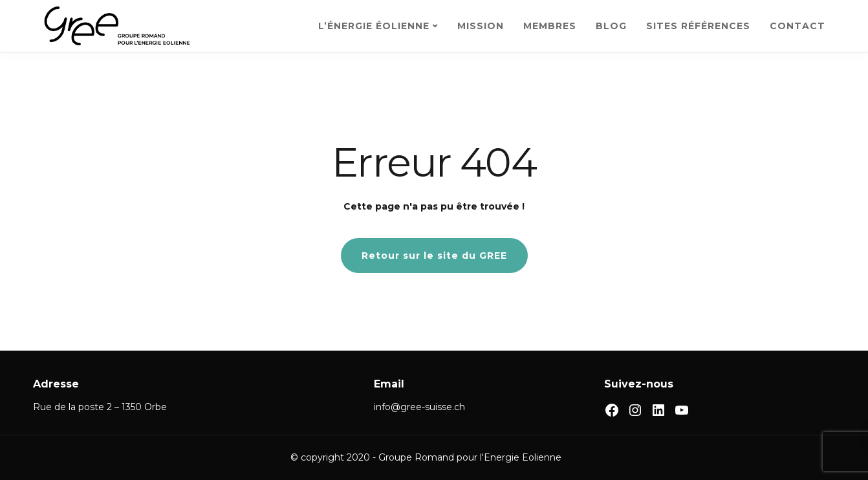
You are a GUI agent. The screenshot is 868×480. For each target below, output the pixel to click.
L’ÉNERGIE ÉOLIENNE (374, 26)
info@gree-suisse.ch (419, 407)
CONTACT (797, 26)
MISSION (481, 26)
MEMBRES (550, 26)
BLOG (611, 26)
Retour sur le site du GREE (434, 256)
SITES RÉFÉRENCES (698, 26)
